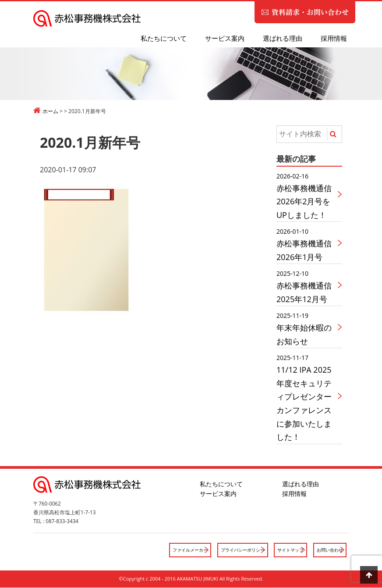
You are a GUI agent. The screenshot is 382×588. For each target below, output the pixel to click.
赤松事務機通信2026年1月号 (307, 244)
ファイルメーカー (179, 550)
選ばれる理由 (283, 38)
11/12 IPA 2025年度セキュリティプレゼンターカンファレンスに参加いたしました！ (307, 397)
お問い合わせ (329, 550)
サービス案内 (225, 38)
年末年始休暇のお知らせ (307, 328)
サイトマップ (286, 550)
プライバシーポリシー (235, 550)
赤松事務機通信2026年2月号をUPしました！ (307, 196)
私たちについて (164, 38)
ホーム (50, 111)
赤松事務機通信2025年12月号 (307, 286)
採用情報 (334, 38)
